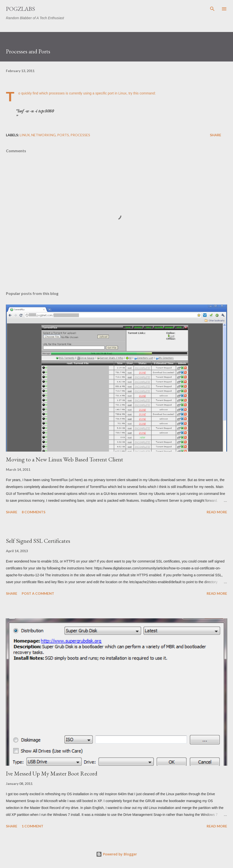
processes (80, 135)
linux (25, 135)
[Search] (212, 9)
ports (63, 135)
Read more (217, 512)
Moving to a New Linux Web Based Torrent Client (65, 459)
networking (43, 135)
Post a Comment (38, 593)
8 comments (33, 512)
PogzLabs (20, 9)
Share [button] (216, 135)
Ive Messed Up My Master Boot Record (52, 773)
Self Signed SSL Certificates (38, 541)
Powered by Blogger (116, 854)
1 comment (33, 826)
